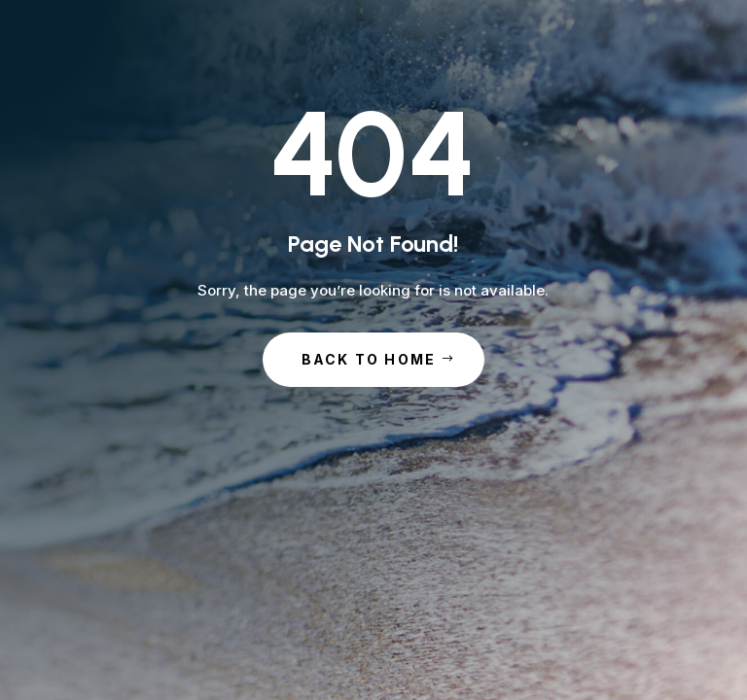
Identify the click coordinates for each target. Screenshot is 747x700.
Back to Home (369, 359)
